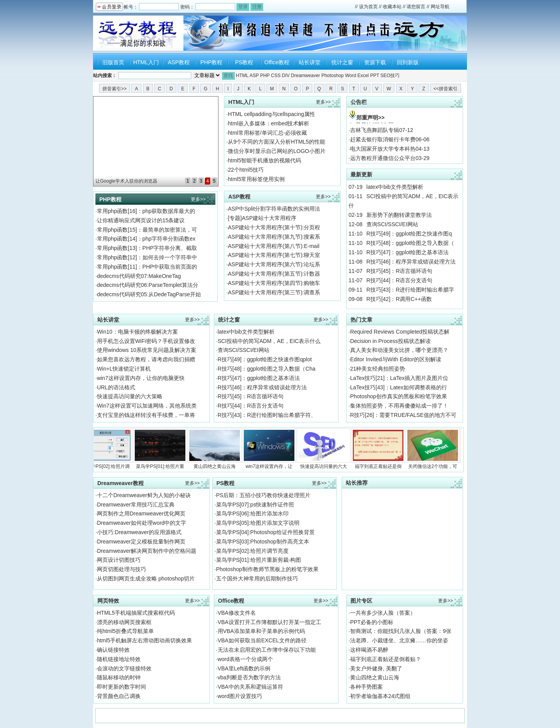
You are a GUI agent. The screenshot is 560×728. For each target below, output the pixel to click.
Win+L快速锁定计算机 (124, 369)
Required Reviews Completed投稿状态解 (400, 332)
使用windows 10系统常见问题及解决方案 (147, 350)
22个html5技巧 (246, 170)
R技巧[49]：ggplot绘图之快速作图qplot (265, 359)
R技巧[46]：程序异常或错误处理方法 (411, 262)
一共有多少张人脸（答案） (383, 613)
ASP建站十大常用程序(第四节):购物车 (274, 283)
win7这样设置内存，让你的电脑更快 (141, 378)
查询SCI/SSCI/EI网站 (392, 224)
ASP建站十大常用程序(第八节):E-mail (274, 246)
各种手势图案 (366, 687)
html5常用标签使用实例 (256, 179)
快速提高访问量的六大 (327, 449)
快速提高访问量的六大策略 (130, 396)
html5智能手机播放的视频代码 (264, 160)
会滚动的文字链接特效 (124, 668)
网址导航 (440, 7)
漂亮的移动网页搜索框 (124, 622)
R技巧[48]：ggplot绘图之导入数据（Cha (267, 369)
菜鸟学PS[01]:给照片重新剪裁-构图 (259, 560)
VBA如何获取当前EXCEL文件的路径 (262, 640)
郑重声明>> (370, 118)
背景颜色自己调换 (119, 696)
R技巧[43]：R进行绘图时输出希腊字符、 (267, 415)
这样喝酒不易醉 (369, 650)
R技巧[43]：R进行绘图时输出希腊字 (410, 290)
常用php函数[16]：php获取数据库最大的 (146, 211)
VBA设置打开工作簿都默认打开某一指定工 (269, 622)
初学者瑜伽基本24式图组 (380, 696)
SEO (385, 76)
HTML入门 (146, 62)
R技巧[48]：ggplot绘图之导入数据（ (410, 243)
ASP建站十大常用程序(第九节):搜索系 (274, 237)
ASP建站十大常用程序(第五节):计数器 (274, 274)
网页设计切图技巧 (119, 560)
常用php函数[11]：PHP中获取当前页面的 (147, 267)
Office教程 (277, 62)
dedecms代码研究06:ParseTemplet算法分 (148, 285)
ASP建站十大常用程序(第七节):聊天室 (274, 255)
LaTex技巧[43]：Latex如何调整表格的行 (399, 387)
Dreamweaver (306, 76)
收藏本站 (392, 7)
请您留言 (416, 7)
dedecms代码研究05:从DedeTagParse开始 (149, 294)
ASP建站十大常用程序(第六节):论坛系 (274, 264)
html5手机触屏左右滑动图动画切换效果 (144, 640)
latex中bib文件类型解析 (395, 187)
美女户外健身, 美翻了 (376, 668)
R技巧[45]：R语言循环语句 (400, 271)
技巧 (395, 76)
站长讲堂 (310, 62)
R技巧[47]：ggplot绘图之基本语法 (408, 252)
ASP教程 (179, 62)
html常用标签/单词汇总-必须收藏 (267, 133)
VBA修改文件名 (237, 613)
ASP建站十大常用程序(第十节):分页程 (274, 227)
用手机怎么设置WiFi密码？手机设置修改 (146, 341)
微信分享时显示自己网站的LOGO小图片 (276, 151)
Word (350, 76)
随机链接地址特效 (119, 659)
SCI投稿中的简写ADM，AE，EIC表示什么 (269, 341)
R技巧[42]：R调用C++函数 (399, 299)
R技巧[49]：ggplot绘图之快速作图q (409, 234)
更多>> (198, 199)
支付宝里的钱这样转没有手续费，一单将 (146, 415)
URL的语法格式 (116, 387)
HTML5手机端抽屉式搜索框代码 (136, 613)
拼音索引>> (114, 89)
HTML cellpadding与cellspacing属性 (271, 114)
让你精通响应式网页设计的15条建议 (141, 220)
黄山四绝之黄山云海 (218, 449)
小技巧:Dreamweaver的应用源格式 (139, 532)
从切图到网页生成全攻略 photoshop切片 (146, 579)
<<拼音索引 (446, 89)
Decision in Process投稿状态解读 (390, 341)
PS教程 (244, 62)
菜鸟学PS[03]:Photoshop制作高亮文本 (263, 542)
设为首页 (368, 7)
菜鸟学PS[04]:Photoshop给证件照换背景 (265, 532)
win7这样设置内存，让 (273, 449)
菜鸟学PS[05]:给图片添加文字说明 (258, 523)
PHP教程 (212, 62)
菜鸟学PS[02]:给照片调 (109, 449)
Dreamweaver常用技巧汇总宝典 (136, 505)
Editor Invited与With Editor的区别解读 (396, 359)
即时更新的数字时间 (122, 687)
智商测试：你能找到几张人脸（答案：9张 (401, 631)
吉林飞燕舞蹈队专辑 (375, 134)
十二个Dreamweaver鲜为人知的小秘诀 (144, 495)
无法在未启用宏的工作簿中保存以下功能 (267, 650)
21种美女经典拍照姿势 (378, 369)
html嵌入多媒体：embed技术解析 (269, 123)
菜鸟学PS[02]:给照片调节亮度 (252, 551)
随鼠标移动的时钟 (119, 677)
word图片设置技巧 (240, 696)
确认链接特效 (113, 650)
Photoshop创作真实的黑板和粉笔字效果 (399, 396)
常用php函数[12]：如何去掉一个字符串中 (147, 257)
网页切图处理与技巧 (122, 569)
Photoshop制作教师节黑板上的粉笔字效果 (267, 569)
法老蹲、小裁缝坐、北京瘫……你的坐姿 (399, 640)
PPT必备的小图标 (372, 622)
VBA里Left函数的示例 (244, 668)
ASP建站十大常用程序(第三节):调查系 (274, 292)
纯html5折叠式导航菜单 (125, 631)
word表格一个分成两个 (245, 659)
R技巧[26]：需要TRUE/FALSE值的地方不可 (403, 415)
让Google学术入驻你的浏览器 (126, 181)
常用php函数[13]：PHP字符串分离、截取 (147, 248)
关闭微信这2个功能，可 (436, 449)
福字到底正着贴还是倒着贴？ (386, 659)
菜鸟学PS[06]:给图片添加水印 (252, 513)
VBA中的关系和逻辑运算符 (250, 687)
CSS (276, 76)
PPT (374, 76)
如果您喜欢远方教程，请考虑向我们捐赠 (146, 359)
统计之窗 (342, 62)
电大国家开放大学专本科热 (383, 153)
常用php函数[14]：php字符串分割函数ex (146, 239)
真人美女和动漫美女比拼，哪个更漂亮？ (399, 350)
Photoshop (332, 76)
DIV (286, 76)
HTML (242, 76)
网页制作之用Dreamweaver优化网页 (141, 513)
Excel (363, 76)
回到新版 (408, 62)
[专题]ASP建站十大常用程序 (262, 218)
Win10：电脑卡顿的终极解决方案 (137, 332)
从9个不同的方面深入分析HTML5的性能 (276, 142)
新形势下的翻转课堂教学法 (399, 215)
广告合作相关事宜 (372, 125)
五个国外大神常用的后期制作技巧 (257, 579)
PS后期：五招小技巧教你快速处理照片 (263, 495)
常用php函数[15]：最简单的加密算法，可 (147, 230)
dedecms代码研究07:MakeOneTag (139, 276)
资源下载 (375, 62)
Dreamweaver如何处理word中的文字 (142, 523)
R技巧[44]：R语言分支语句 (400, 280)
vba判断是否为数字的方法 (249, 677)
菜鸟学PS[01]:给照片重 (164, 449)
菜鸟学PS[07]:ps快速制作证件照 (255, 505)
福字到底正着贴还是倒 (382, 449)
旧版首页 (113, 62)
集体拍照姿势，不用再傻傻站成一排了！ (399, 406)
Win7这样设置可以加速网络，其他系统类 (147, 406)
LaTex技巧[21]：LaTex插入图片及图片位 (399, 378)
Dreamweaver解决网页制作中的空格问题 (147, 551)
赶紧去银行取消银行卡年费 (383, 143)
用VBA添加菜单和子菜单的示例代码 (261, 631)
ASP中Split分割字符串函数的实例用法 (274, 209)
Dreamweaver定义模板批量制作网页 (141, 542)
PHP (265, 76)
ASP (254, 76)
